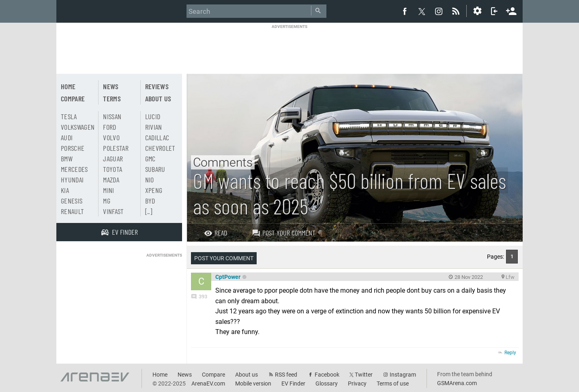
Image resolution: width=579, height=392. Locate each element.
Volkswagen (78, 127)
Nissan (112, 116)
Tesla (69, 116)
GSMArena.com (457, 383)
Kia (65, 190)
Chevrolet (160, 148)
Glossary (327, 383)
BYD (150, 201)
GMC (150, 159)
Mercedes (74, 169)
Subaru (155, 169)
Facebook (327, 375)
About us (158, 99)
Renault (72, 211)
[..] (149, 211)
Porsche (73, 148)
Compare (73, 99)
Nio (150, 180)
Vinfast (113, 211)
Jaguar (113, 159)
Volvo (111, 137)
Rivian (154, 127)
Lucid (153, 116)
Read (216, 233)
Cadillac (157, 137)
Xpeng (154, 190)
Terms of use (393, 383)
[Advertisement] (289, 47)
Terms (112, 99)
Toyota (113, 169)
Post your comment (284, 233)
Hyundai (72, 180)
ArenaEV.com (208, 383)
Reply (510, 353)
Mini (108, 190)
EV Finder (293, 383)
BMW (67, 159)
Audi (67, 137)
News (111, 86)
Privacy (357, 383)
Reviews (157, 86)
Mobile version (253, 383)
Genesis (72, 201)
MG (107, 201)
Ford (109, 127)
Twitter (364, 375)
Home (68, 86)
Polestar (116, 148)
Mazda (111, 180)
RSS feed (286, 375)
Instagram (403, 375)
